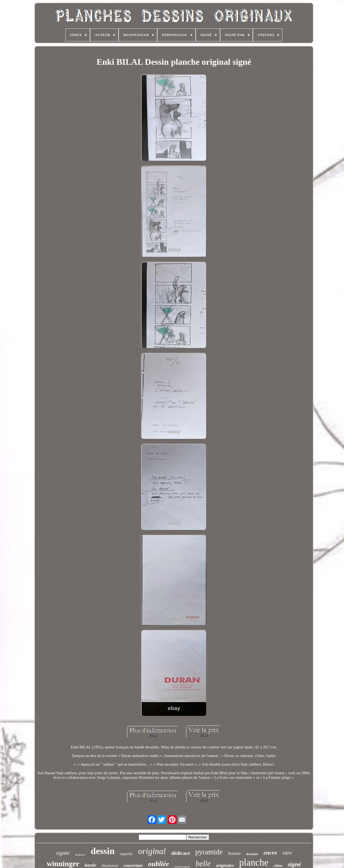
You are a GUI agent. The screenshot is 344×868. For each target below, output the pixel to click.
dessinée (252, 854)
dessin (103, 851)
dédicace (181, 853)
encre (270, 853)
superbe (126, 854)
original (152, 851)
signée (63, 853)
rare (287, 853)
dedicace (80, 855)
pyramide (209, 852)
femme (234, 853)
